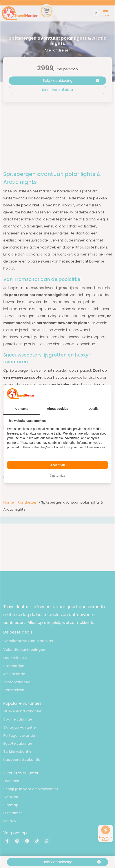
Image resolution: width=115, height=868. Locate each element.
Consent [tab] (22, 409)
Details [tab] (93, 409)
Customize (57, 476)
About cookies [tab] (57, 409)
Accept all (57, 465)
